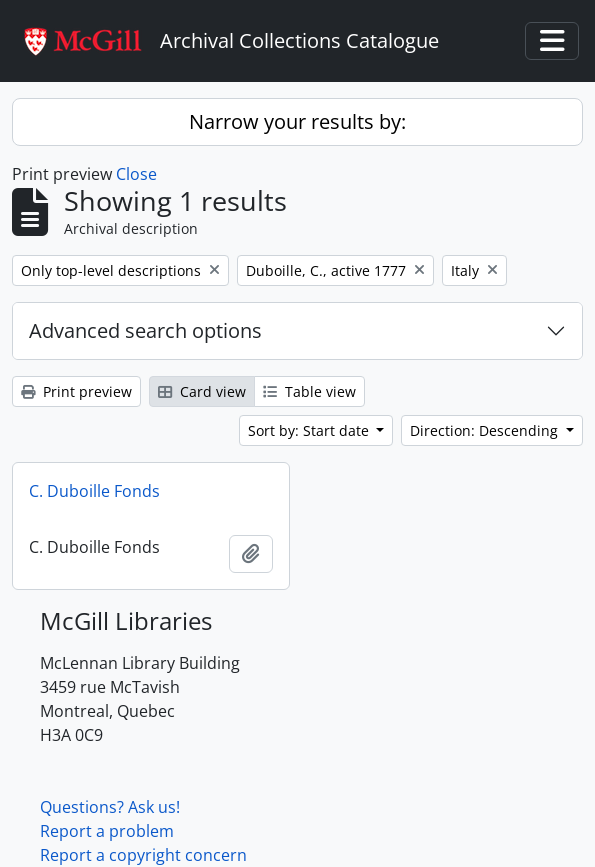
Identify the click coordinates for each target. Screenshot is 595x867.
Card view (202, 391)
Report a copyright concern (143, 855)
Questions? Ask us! (110, 807)
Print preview (76, 391)
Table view (309, 391)
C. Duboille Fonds (94, 491)
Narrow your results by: (297, 121)
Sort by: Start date (310, 430)
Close (136, 174)
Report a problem (107, 831)
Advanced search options (145, 330)
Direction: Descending (486, 430)
